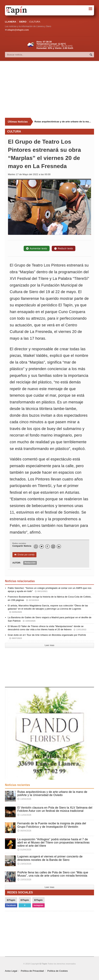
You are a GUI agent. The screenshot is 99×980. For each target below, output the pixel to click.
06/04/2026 (24, 831)
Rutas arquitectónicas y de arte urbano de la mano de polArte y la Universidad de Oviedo (52, 793)
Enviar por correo (24, 555)
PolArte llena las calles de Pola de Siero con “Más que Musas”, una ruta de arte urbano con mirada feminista (53, 874)
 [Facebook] (47, 547)
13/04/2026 (24, 799)
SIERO (23, 22)
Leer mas (49, 645)
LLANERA (11, 22)
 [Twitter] (42, 547)
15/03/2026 (24, 880)
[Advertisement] (52, 89)
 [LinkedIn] (59, 547)
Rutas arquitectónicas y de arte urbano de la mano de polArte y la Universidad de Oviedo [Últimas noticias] (63, 122)
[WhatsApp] (36, 546)
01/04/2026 (24, 850)
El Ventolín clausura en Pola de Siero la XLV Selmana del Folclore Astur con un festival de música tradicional (55, 809)
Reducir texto (64, 248)
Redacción (30, 563)
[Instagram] (53, 546)
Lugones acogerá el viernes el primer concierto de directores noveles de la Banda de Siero (50, 858)
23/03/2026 (24, 864)
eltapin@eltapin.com (18, 30)
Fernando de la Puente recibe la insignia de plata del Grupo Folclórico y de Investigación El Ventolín (52, 825)
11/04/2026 (24, 815)
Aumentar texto (37, 248)
